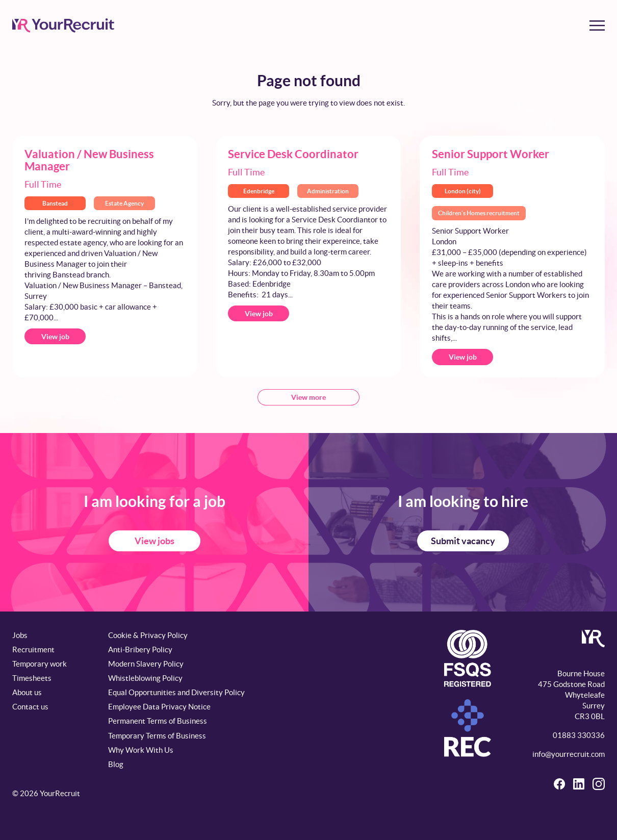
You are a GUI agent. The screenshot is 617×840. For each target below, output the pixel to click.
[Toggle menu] (597, 26)
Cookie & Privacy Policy (148, 635)
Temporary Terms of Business (157, 736)
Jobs (20, 635)
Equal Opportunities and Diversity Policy (176, 692)
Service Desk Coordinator (293, 154)
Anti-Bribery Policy (140, 650)
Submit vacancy (463, 541)
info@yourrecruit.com (569, 754)
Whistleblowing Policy (145, 678)
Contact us (30, 707)
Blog (116, 764)
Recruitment (33, 650)
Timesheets (32, 678)
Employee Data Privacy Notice (159, 707)
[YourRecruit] (63, 26)
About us (27, 692)
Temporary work (40, 664)
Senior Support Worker (491, 154)
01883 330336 (579, 735)
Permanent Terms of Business (158, 721)
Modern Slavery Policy (146, 664)
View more (308, 397)
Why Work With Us (141, 750)
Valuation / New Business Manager (89, 160)
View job (55, 337)
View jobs (155, 541)
